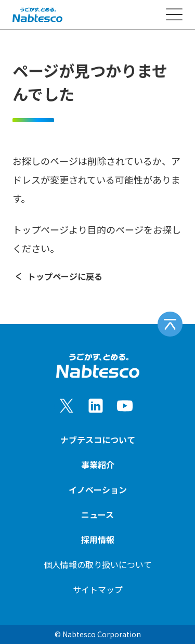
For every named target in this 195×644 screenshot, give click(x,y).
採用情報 (98, 539)
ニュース (97, 514)
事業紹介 (98, 465)
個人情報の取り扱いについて (98, 564)
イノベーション (98, 490)
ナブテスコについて (98, 440)
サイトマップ (98, 589)
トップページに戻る (57, 276)
